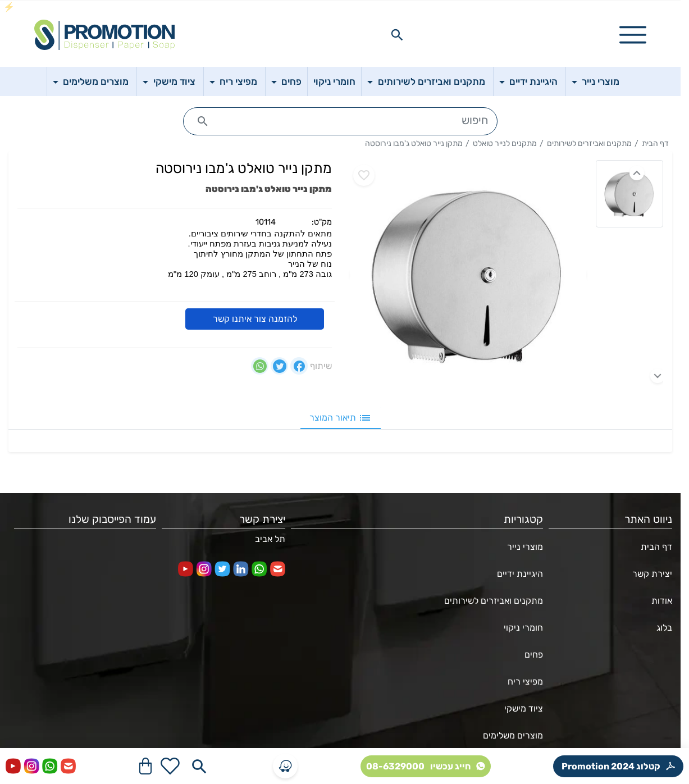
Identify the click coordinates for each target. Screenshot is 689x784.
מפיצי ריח (525, 682)
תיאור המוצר (341, 418)
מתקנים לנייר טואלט (505, 143)
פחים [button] (290, 81)
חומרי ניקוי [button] (334, 81)
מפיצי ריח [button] (237, 81)
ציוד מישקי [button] (173, 81)
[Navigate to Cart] (145, 766)
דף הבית (655, 143)
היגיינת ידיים (520, 574)
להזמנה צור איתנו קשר (255, 319)
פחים (534, 655)
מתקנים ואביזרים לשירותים (589, 143)
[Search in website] (397, 35)
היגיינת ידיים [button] (532, 81)
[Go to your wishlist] (170, 766)
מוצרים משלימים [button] (95, 81)
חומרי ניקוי (523, 628)
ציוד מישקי (524, 708)
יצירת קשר (652, 574)
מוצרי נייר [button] (599, 81)
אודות (662, 601)
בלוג (664, 628)
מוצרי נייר (525, 547)
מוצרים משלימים (513, 735)
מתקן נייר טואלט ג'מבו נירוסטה (414, 143)
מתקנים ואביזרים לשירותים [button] (430, 81)
